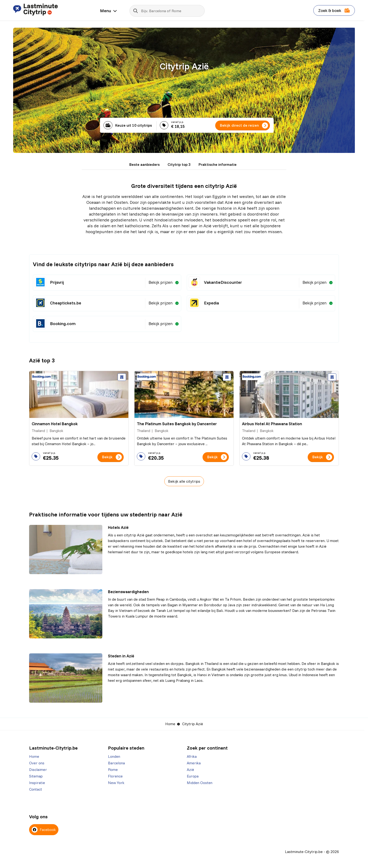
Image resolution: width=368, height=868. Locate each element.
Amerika (194, 763)
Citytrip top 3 (179, 164)
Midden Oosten (200, 783)
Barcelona (116, 763)
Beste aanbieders (144, 164)
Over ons (37, 763)
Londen (114, 756)
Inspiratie (37, 783)
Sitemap (36, 776)
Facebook (44, 830)
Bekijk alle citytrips (184, 481)
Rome (113, 769)
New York (116, 783)
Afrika (192, 756)
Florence (115, 776)
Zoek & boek (334, 10)
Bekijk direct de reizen (239, 125)
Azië (190, 769)
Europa (193, 776)
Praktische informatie (218, 164)
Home (170, 724)
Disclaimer (38, 769)
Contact (36, 789)
